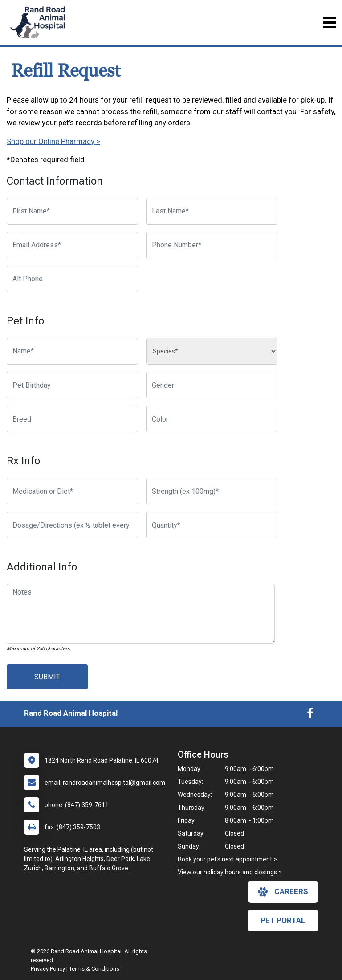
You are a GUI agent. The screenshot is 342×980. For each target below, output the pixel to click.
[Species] (212, 351)
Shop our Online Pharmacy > (53, 141)
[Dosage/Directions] (72, 525)
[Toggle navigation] (329, 23)
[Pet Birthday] (72, 385)
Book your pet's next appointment (225, 859)
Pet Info (25, 321)
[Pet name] (72, 351)
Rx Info (23, 461)
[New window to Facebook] (310, 715)
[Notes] (141, 614)
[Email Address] (72, 245)
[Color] (212, 419)
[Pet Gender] (212, 385)
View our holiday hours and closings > (230, 872)
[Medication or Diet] (72, 491)
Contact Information (55, 181)
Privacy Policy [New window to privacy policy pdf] (48, 969)
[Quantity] (212, 525)
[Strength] (212, 491)
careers (283, 892)
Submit (47, 677)
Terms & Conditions (94, 969)
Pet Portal (283, 920)
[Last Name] (212, 211)
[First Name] (72, 211)
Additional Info (42, 567)
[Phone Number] (212, 245)
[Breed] (72, 419)
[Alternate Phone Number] (72, 279)
